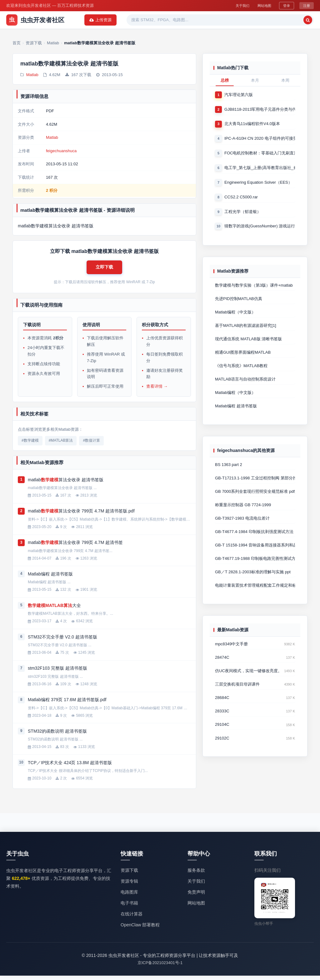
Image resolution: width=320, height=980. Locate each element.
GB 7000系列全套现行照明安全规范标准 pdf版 (255, 500)
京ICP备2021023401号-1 (160, 967)
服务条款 (196, 874)
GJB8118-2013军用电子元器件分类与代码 (260, 110)
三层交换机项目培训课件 (237, 696)
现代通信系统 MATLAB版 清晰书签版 (248, 344)
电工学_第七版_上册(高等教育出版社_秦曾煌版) (260, 170)
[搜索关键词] (240, 20)
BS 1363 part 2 (229, 472)
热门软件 (161, 20)
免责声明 (196, 896)
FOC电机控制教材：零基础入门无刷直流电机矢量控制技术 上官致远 (260, 155)
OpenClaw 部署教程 (140, 929)
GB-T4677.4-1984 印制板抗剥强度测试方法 (254, 541)
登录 (285, 5)
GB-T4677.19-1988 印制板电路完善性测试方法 (255, 568)
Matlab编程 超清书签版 (236, 413)
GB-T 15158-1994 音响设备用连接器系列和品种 (255, 555)
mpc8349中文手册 (231, 655)
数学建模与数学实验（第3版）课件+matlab (254, 289)
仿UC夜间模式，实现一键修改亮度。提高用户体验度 (248, 683)
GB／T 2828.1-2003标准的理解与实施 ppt (253, 582)
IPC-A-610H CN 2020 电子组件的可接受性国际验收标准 (260, 140)
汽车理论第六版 (239, 95)
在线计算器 (132, 918)
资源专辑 (134, 20)
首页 (83, 20)
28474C (222, 669)
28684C (222, 710)
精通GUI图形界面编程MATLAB (243, 358)
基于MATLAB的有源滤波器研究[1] (246, 330)
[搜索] (268, 20)
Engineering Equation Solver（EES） (258, 184)
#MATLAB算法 (61, 445)
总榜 (225, 80)
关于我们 (234, 5)
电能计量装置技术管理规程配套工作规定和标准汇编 (255, 596)
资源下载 (106, 20)
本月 (255, 80)
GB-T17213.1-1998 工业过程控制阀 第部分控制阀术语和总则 (255, 486)
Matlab (32, 76)
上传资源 (298, 20)
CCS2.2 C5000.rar (241, 199)
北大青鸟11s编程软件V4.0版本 (252, 125)
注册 (306, 5)
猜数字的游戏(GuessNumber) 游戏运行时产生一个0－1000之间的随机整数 (260, 229)
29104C (222, 738)
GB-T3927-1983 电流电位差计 (242, 527)
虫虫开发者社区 (35, 20)
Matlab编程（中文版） (235, 317)
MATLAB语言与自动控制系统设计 (245, 386)
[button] (104, 270)
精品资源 (189, 20)
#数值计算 (91, 445)
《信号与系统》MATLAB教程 (241, 372)
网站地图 (261, 5)
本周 (285, 80)
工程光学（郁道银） (243, 214)
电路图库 (129, 896)
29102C (222, 752)
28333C (222, 724)
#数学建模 (30, 445)
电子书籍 (129, 907)
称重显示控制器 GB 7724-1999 (243, 513)
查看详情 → (157, 391)
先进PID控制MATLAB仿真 (239, 303)
